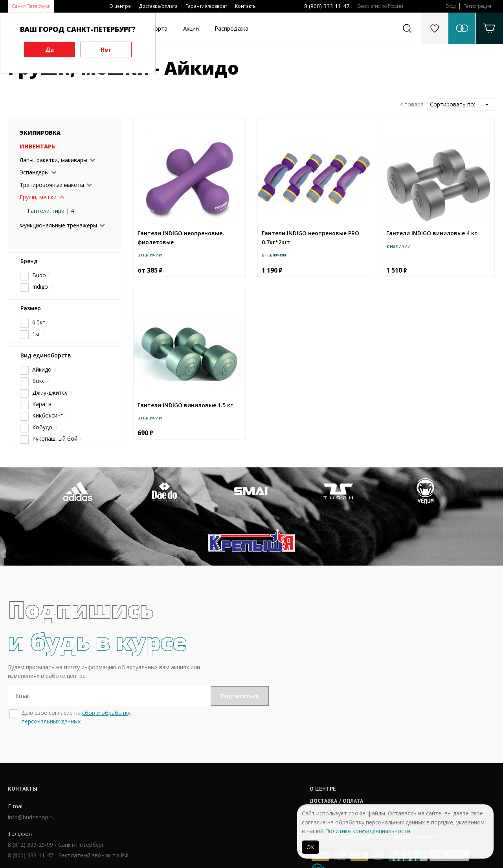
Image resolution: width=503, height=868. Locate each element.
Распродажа (231, 28)
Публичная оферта (230, 776)
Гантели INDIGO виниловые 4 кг (431, 233)
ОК (310, 847)
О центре (120, 6)
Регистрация (477, 6)
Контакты (246, 6)
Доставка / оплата (229, 753)
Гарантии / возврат (230, 764)
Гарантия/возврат (206, 6)
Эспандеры (34, 172)
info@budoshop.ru (31, 769)
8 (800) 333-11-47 (327, 6)
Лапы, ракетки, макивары (53, 160)
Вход (451, 6)
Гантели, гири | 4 (51, 211)
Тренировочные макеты (52, 185)
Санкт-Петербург (31, 6)
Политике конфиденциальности (368, 831)
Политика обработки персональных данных (268, 788)
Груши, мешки (38, 197)
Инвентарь (37, 146)
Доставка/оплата (158, 6)
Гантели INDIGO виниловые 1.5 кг (185, 405)
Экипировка (40, 133)
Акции (191, 28)
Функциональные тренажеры (58, 225)
